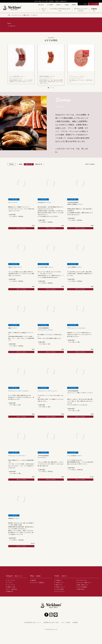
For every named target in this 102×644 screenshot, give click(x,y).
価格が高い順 (39, 164)
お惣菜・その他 (11, 587)
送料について (59, 585)
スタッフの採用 (66, 622)
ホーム (44, 10)
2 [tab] (51, 88)
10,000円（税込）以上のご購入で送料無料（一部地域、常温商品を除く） (51, 1)
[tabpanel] (51, 65)
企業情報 (75, 622)
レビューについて (60, 591)
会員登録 (67, 5)
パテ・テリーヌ (11, 580)
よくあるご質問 (60, 589)
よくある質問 (50, 5)
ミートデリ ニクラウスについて (60, 10)
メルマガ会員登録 (82, 587)
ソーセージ (10, 583)
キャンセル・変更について (85, 583)
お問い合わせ (41, 5)
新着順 (21, 164)
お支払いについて (60, 587)
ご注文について (60, 583)
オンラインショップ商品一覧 (20, 15)
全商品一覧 (10, 591)
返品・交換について (83, 585)
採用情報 (74, 5)
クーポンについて (82, 580)
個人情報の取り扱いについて (33, 622)
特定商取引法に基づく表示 (51, 622)
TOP (9, 15)
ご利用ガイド (59, 5)
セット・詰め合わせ (12, 589)
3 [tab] (53, 88)
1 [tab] (48, 88)
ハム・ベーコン (11, 585)
